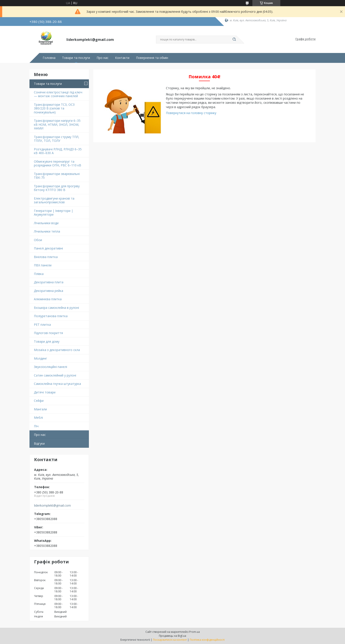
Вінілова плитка (46, 257)
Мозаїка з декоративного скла (57, 350)
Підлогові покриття (48, 333)
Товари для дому (47, 341)
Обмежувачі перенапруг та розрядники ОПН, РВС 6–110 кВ (58, 163)
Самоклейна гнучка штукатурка (57, 384)
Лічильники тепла (47, 231)
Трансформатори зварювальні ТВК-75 (57, 176)
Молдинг (40, 358)
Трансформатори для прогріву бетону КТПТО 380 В (57, 188)
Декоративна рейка (49, 291)
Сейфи (39, 401)
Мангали (40, 409)
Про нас (103, 58)
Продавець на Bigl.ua (172, 636)
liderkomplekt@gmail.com (52, 506)
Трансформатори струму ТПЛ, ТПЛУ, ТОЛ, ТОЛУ (57, 139)
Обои (38, 240)
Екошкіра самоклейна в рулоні (56, 308)
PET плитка (42, 325)
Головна (49, 58)
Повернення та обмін (152, 58)
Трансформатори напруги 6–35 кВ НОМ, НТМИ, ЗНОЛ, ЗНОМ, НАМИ (57, 124)
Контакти (122, 58)
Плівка (39, 274)
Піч (36, 426)
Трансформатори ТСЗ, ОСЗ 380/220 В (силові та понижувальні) (54, 108)
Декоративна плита (49, 282)
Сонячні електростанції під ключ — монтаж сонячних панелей (58, 94)
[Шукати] (234, 40)
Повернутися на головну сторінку (191, 113)
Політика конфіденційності (207, 640)
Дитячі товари (45, 392)
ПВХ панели (43, 265)
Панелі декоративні (48, 248)
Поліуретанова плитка (51, 316)
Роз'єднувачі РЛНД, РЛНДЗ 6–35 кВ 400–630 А (58, 151)
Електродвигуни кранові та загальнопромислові (54, 200)
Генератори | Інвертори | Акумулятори (53, 213)
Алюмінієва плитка (48, 299)
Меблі (38, 418)
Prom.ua (195, 632)
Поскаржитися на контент (170, 640)
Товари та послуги (76, 58)
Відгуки (39, 443)
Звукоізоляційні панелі (50, 367)
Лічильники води (46, 223)
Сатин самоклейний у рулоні (55, 375)
